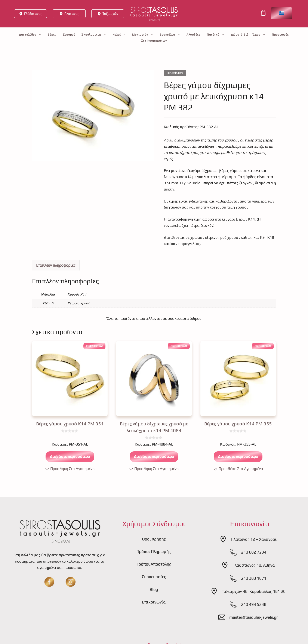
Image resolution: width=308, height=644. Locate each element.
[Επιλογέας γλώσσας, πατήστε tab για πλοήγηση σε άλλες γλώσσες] (281, 13)
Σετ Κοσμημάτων (154, 41)
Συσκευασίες (154, 577)
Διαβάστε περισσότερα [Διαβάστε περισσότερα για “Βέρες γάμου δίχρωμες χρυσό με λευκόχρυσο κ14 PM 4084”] (154, 456)
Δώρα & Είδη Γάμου (248, 35)
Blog (154, 589)
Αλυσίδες (193, 35)
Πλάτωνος (72, 14)
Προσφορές (280, 35)
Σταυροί (69, 35)
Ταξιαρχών (110, 14)
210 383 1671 (254, 578)
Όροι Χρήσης (154, 539)
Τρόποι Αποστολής (154, 564)
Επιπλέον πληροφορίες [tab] (56, 265)
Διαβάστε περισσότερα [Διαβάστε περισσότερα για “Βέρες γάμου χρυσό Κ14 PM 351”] (70, 456)
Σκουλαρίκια (94, 35)
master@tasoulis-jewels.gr (254, 617)
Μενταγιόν (143, 35)
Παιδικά (216, 35)
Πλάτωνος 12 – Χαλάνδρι (254, 539)
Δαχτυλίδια (30, 35)
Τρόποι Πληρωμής (154, 551)
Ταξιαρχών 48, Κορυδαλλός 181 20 (254, 591)
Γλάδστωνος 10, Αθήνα (254, 565)
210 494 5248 (254, 604)
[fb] (49, 582)
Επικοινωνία (154, 602)
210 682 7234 (254, 552)
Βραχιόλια (170, 35)
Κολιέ (119, 35)
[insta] (71, 582)
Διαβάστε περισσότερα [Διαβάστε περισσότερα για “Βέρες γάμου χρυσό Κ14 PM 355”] (238, 456)
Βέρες (52, 35)
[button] (70, 469)
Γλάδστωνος (33, 14)
